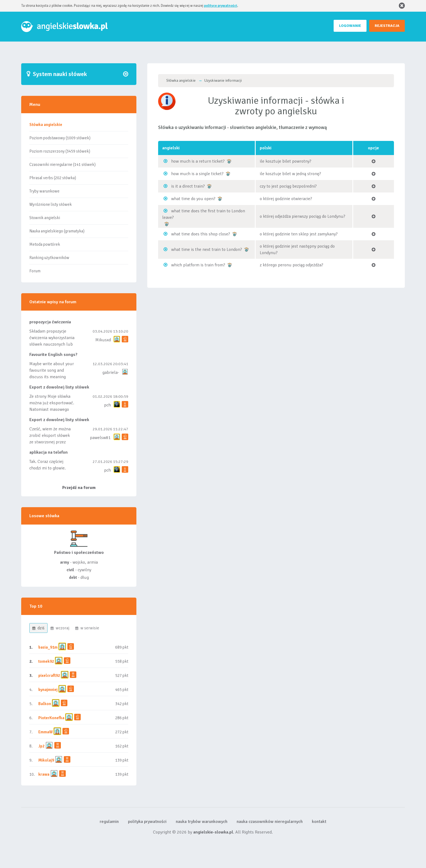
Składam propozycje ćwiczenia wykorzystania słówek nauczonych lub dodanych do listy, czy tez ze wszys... (52, 344)
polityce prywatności (221, 6)
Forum (35, 271)
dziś (38, 628)
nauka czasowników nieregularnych (270, 822)
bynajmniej (48, 690)
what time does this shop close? (201, 234)
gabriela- (111, 373)
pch (107, 405)
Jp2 (41, 746)
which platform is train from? (198, 265)
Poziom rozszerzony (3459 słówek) (60, 151)
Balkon (45, 704)
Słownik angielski (45, 218)
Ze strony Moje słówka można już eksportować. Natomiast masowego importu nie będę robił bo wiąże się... (52, 409)
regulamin (109, 822)
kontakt (319, 822)
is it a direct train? (188, 186)
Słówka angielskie (46, 125)
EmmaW (46, 732)
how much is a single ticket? (197, 174)
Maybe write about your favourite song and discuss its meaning (52, 370)
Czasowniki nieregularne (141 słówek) (62, 165)
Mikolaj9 (46, 760)
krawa (44, 774)
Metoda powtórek (45, 244)
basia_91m (48, 647)
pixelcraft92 (49, 676)
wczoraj (60, 628)
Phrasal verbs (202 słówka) (53, 178)
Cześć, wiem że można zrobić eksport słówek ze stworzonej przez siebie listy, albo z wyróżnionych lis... (50, 442)
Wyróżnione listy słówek (51, 204)
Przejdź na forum (79, 488)
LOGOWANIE (350, 26)
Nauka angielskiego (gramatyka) (57, 231)
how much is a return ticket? (198, 161)
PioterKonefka (51, 718)
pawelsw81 (100, 438)
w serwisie (87, 628)
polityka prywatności (147, 822)
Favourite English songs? (53, 355)
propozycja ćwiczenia (50, 322)
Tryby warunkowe (44, 191)
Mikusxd (103, 340)
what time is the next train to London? (207, 250)
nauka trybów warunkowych (202, 822)
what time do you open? (193, 199)
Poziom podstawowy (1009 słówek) (60, 138)
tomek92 (46, 661)
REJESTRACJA (387, 26)
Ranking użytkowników (49, 258)
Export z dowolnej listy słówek (59, 387)
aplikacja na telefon (48, 452)
